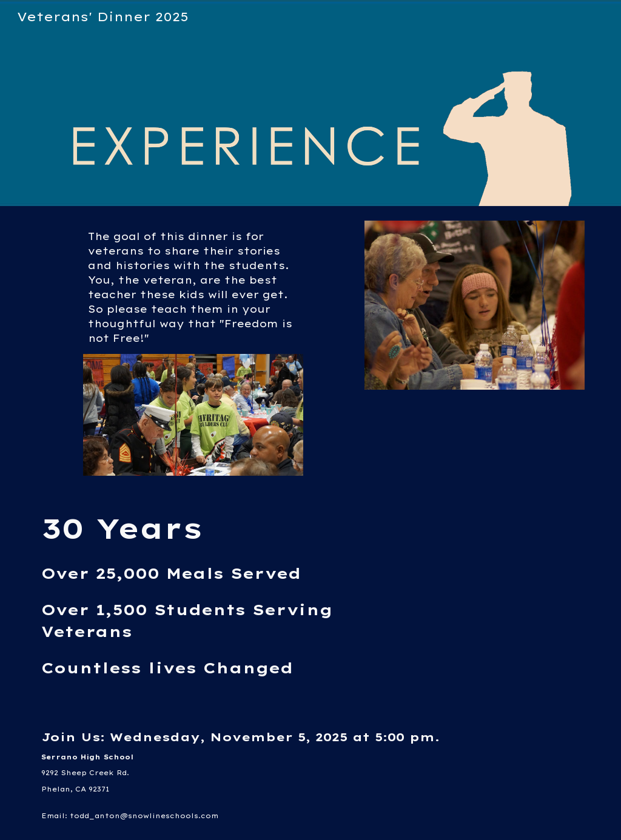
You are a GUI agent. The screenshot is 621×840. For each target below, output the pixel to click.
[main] (193, 287)
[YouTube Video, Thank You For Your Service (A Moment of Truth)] (475, 580)
